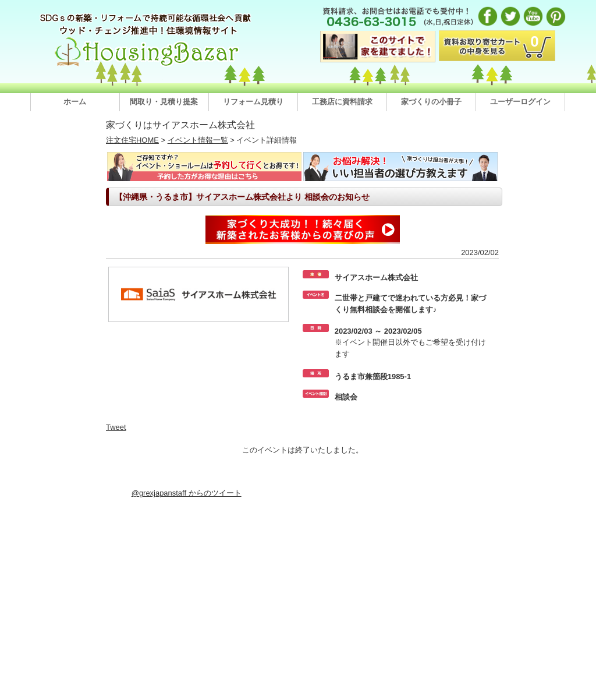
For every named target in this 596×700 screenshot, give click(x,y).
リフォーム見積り (253, 102)
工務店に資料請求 (342, 102)
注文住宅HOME (132, 140)
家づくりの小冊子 (431, 102)
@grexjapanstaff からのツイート (187, 493)
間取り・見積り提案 (164, 102)
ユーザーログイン (520, 102)
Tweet (116, 427)
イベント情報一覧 (198, 140)
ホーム (75, 102)
